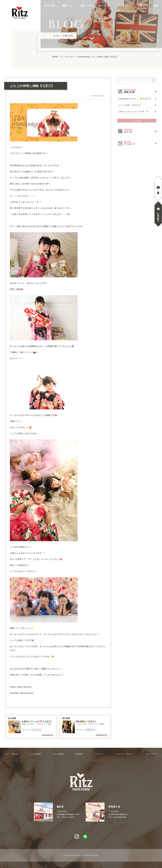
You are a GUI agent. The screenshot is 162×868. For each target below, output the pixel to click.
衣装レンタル (87, 6)
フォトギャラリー (124, 6)
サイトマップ (151, 754)
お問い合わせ (158, 216)
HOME (55, 57)
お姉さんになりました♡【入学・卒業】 (135, 111)
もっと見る (137, 121)
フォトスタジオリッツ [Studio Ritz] (75, 57)
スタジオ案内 (58, 754)
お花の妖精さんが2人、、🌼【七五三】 (135, 99)
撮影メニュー (69, 6)
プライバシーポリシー (125, 754)
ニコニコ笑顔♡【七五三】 (130, 105)
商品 (156, 6)
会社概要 (79, 754)
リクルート (99, 754)
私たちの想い (51, 6)
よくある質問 (35, 754)
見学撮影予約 (158, 190)
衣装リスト (143, 6)
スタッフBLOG (11, 754)
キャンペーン (104, 6)
